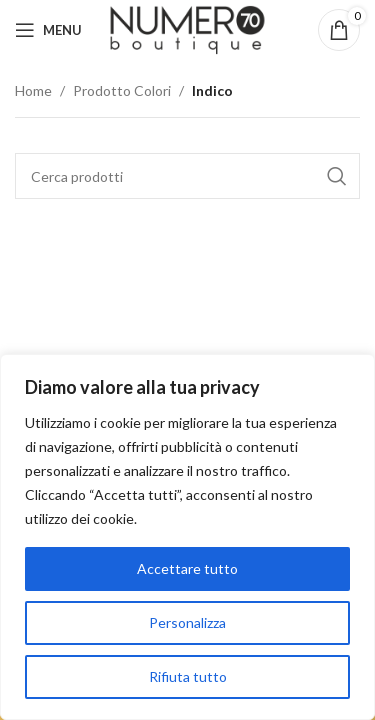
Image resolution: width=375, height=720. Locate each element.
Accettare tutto (187, 568)
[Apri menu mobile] (48, 30)
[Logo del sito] (187, 28)
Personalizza (187, 622)
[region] (187, 537)
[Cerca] (187, 176)
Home (33, 90)
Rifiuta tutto (188, 676)
